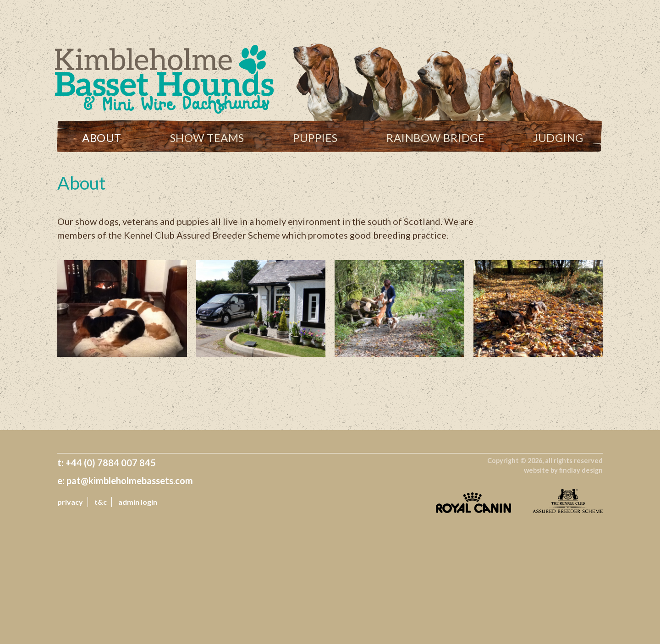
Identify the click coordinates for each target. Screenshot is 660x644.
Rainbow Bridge (435, 138)
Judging (558, 138)
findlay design (581, 470)
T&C (101, 502)
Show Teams (207, 138)
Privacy (70, 502)
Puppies (315, 138)
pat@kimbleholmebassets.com (130, 480)
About (102, 138)
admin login (138, 502)
